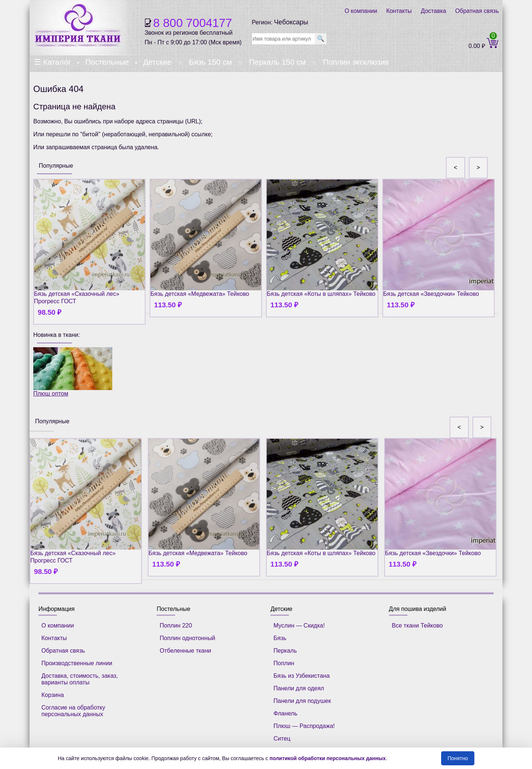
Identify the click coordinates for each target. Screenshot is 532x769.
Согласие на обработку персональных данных (73, 711)
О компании (361, 11)
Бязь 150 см (210, 62)
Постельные (107, 62)
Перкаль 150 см (277, 62)
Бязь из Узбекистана (301, 676)
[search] (283, 39)
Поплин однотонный (187, 638)
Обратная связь (477, 11)
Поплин (284, 663)
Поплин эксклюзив (356, 62)
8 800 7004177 (193, 23)
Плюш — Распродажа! (304, 726)
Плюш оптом (73, 372)
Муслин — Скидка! (299, 626)
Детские (157, 62)
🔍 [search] (321, 39)
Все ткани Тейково (417, 626)
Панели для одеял (299, 688)
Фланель (285, 713)
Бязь (280, 638)
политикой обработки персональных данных (328, 758)
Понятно (458, 758)
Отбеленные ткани (185, 651)
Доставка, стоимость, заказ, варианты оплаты (80, 679)
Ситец (282, 739)
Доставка (434, 11)
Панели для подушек (302, 701)
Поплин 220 (176, 626)
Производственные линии (77, 663)
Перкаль (285, 651)
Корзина (53, 695)
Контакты (399, 11)
